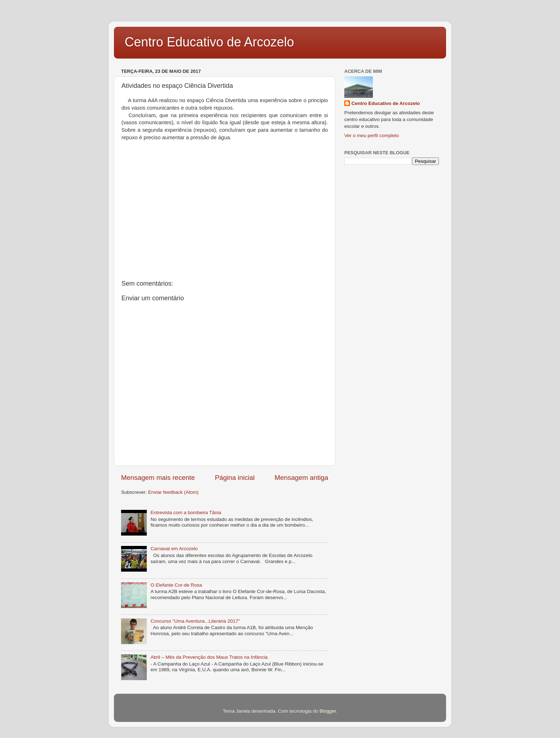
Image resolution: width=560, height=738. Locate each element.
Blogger (328, 711)
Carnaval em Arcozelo (174, 549)
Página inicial (235, 478)
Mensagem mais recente (158, 478)
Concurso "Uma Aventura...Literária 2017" (195, 621)
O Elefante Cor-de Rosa (176, 585)
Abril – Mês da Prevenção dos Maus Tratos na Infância (209, 657)
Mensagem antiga (301, 478)
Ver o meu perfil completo (372, 135)
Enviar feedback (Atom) (173, 492)
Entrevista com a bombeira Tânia (186, 513)
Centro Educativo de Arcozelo (209, 42)
